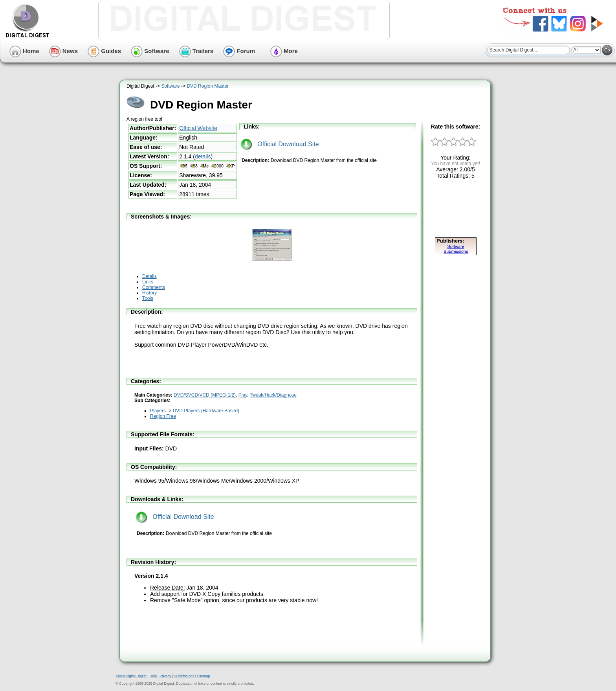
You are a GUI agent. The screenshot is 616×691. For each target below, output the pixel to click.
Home (24, 51)
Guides (104, 51)
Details (149, 276)
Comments (154, 287)
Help (153, 676)
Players (158, 411)
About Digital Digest (131, 676)
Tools (148, 298)
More (284, 51)
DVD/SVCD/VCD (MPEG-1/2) (205, 395)
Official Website (198, 128)
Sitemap (203, 676)
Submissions (184, 676)
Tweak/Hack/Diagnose (273, 395)
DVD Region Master (208, 86)
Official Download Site (280, 144)
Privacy (165, 676)
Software (150, 51)
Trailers (196, 51)
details (203, 156)
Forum (239, 51)
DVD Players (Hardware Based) (206, 411)
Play (243, 395)
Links (148, 282)
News (63, 51)
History (149, 293)
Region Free (163, 416)
